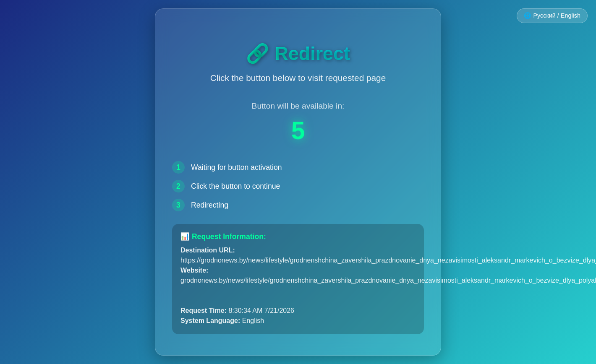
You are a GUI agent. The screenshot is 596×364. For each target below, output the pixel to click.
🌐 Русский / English (552, 16)
